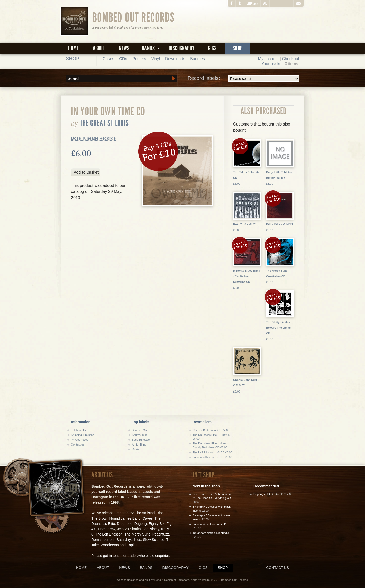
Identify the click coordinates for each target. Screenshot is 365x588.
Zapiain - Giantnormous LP (209, 524)
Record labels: (243, 79)
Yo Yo (135, 449)
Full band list (79, 430)
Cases (108, 59)
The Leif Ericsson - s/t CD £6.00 (212, 452)
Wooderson (110, 545)
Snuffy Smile (140, 435)
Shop (238, 48)
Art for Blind (139, 444)
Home (74, 48)
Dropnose (125, 524)
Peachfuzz (161, 534)
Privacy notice (80, 440)
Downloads (175, 59)
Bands (146, 568)
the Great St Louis (104, 123)
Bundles (197, 59)
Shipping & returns (83, 435)
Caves (148, 518)
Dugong (141, 524)
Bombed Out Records (133, 17)
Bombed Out (140, 430)
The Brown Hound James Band (116, 518)
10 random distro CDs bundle (211, 533)
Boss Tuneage (141, 440)
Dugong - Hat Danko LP (268, 494)
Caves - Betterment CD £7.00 (211, 430)
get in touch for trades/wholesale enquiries (136, 556)
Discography (181, 48)
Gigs (212, 48)
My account (268, 59)
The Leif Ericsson (109, 534)
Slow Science (154, 540)
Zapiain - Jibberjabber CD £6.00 (212, 457)
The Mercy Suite (137, 534)
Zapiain (133, 545)
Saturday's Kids (129, 540)
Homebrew (107, 529)
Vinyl (156, 59)
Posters (139, 59)
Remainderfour (103, 540)
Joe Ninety (151, 529)
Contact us (78, 444)
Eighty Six (156, 524)
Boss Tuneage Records (93, 138)
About (99, 48)
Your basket (272, 64)
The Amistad (145, 513)
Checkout (290, 59)
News (124, 48)
